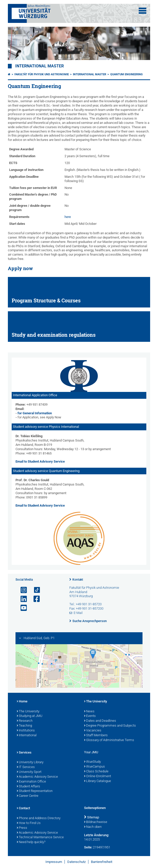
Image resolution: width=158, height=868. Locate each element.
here (68, 217)
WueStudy (92, 762)
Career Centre (28, 796)
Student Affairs (28, 787)
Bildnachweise (96, 822)
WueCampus (94, 767)
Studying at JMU (30, 716)
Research (25, 721)
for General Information (35, 413)
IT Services (26, 767)
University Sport (29, 772)
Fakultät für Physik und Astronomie (42, 74)
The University (28, 712)
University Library (30, 762)
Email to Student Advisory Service (40, 461)
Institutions (26, 731)
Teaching (24, 726)
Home (22, 702)
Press (22, 828)
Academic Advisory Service (37, 777)
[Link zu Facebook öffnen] (35, 599)
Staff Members (96, 735)
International (27, 735)
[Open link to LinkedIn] (22, 599)
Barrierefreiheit (102, 862)
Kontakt (78, 580)
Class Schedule (96, 772)
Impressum (54, 862)
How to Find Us (29, 823)
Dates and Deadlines (100, 721)
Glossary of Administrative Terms (109, 740)
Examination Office (31, 782)
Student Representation (35, 791)
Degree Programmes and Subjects (110, 726)
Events (90, 716)
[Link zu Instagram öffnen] (22, 590)
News (89, 712)
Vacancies (93, 731)
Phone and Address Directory (39, 818)
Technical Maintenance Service (40, 837)
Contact (23, 808)
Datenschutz (76, 862)
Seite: (88, 847)
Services (24, 753)
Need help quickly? (31, 842)
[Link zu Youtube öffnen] (22, 608)
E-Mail (78, 613)
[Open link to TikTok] (35, 590)
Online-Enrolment (98, 776)
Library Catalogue (98, 781)
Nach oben (93, 827)
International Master (39, 66)
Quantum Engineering (127, 74)
